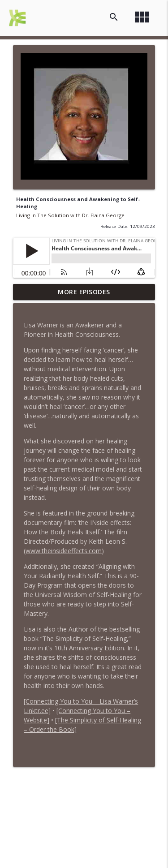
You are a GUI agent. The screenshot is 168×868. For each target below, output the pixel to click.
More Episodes (84, 292)
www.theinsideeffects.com (64, 551)
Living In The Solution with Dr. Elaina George (70, 215)
